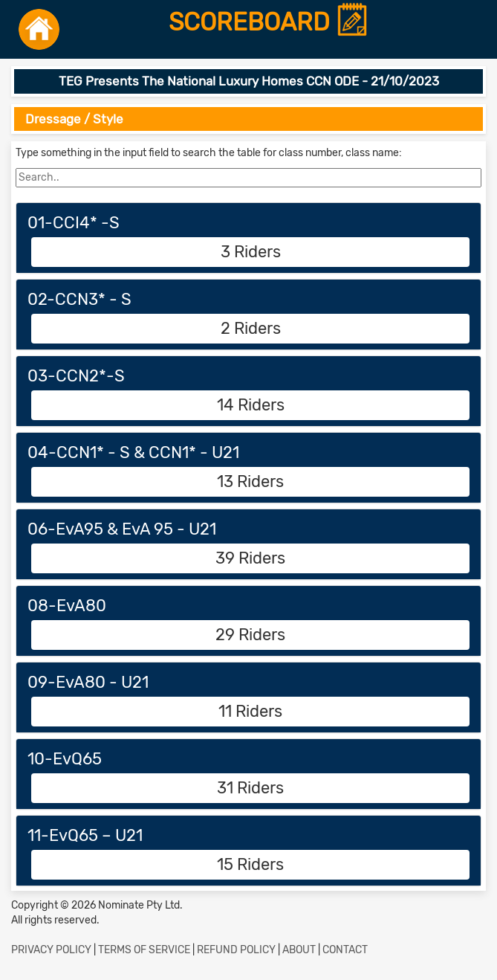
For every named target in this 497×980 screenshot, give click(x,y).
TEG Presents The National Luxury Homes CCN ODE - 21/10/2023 (249, 81)
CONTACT (345, 950)
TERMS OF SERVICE (144, 950)
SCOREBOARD (269, 23)
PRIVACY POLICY (51, 950)
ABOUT (299, 950)
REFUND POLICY (236, 950)
